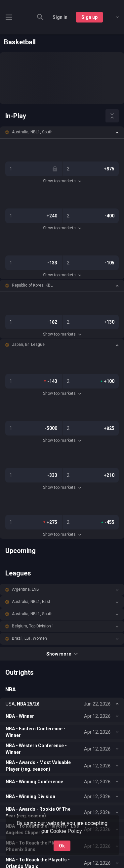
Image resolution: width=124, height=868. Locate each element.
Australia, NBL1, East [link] (31, 602)
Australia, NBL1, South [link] (32, 132)
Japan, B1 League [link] (28, 344)
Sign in (60, 17)
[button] (62, 132)
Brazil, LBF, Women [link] (29, 638)
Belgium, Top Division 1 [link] (33, 626)
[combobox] (112, 17)
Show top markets (62, 181)
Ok (62, 846)
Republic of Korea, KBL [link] (32, 285)
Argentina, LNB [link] (25, 589)
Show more (62, 654)
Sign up (89, 17)
